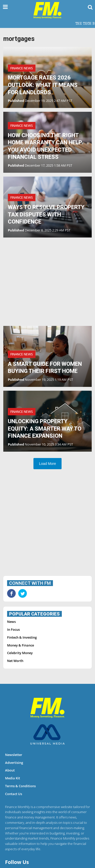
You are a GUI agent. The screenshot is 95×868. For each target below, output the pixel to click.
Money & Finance (21, 645)
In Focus (13, 629)
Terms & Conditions (20, 786)
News (11, 622)
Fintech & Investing (22, 637)
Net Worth (15, 661)
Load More (48, 464)
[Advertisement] (48, 282)
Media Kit (13, 778)
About (10, 770)
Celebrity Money (20, 653)
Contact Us (14, 794)
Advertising (14, 763)
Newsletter (14, 755)
